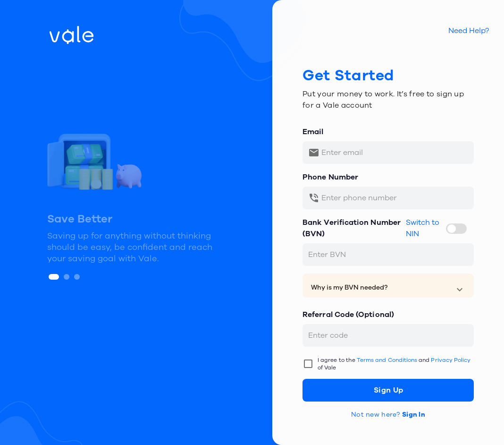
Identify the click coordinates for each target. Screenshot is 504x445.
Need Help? (469, 31)
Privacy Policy (451, 360)
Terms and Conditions (387, 360)
